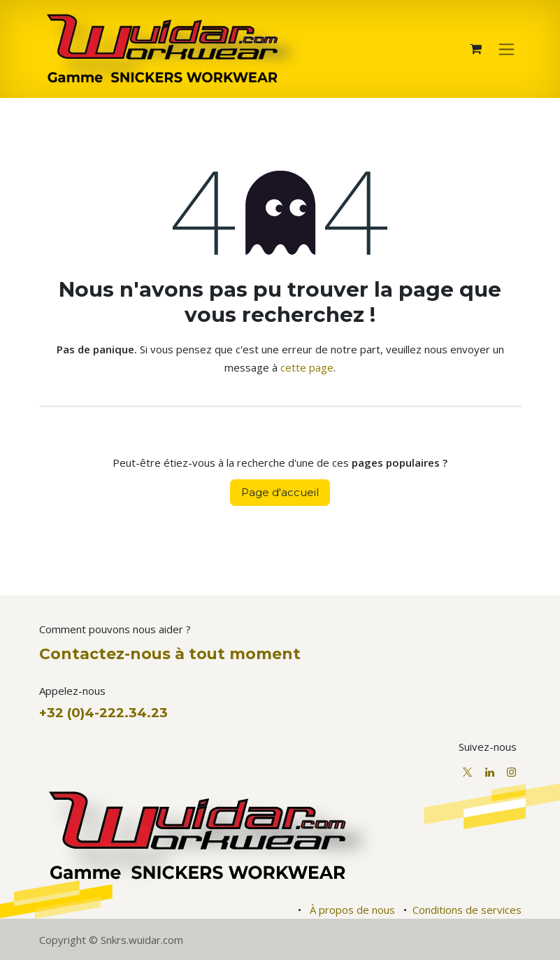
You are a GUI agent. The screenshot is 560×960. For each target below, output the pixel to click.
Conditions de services (467, 910)
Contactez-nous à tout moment (170, 654)
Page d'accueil (280, 492)
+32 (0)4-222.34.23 (103, 713)
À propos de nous (352, 910)
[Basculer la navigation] (507, 49)
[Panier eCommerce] (476, 49)
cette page (307, 367)
